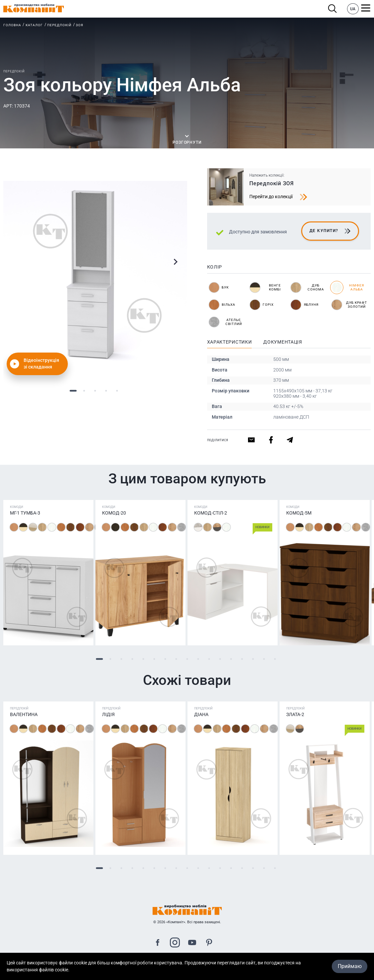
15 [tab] (253, 659)
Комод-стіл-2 (211, 513)
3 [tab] (95, 391)
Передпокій (59, 25)
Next (175, 262)
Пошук (333, 9)
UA (353, 9)
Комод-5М (299, 513)
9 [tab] (187, 659)
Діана (201, 714)
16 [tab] (264, 659)
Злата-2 (295, 714)
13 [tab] (231, 659)
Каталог (34, 25)
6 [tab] (154, 659)
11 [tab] (209, 659)
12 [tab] (220, 659)
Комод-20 (114, 513)
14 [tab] (242, 659)
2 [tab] (84, 391)
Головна (12, 25)
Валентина (24, 714)
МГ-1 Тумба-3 (25, 513)
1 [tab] (73, 391)
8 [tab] (176, 659)
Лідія (108, 714)
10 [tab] (198, 659)
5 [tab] (117, 391)
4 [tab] (106, 391)
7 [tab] (165, 659)
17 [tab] (275, 659)
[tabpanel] (95, 273)
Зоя (79, 25)
